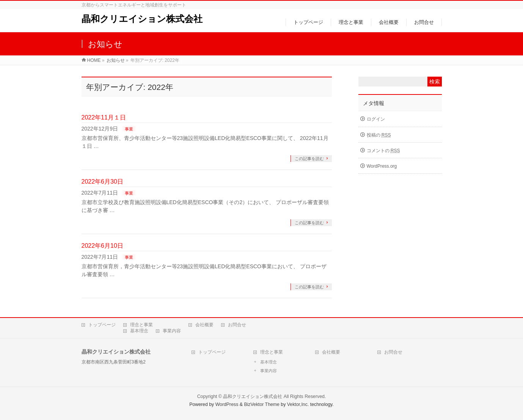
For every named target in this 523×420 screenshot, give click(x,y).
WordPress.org (382, 166)
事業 (129, 129)
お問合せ (237, 325)
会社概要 (204, 325)
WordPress (227, 404)
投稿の (379, 135)
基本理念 (139, 331)
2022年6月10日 (102, 246)
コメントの (383, 151)
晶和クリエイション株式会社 (142, 19)
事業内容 (172, 331)
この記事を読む (309, 159)
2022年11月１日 (104, 117)
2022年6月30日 (102, 182)
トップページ (102, 325)
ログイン (376, 119)
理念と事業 (141, 325)
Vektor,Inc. (298, 404)
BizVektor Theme (262, 404)
